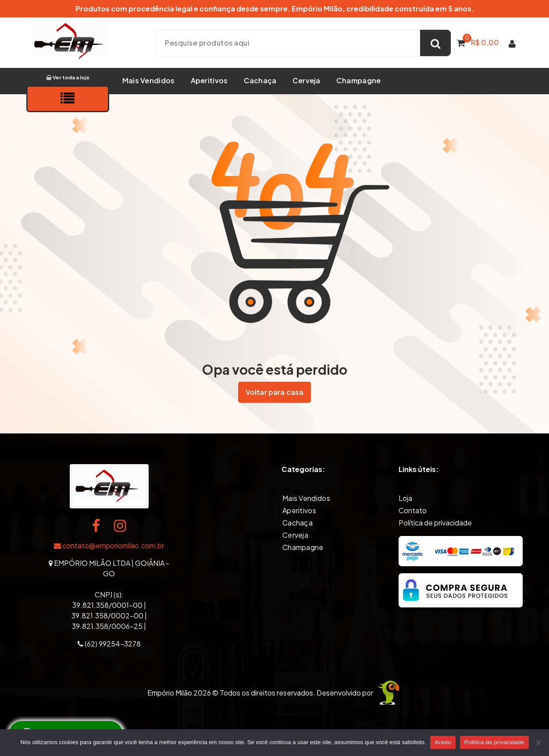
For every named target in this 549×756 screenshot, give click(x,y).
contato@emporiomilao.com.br (109, 545)
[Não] (538, 742)
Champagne (359, 80)
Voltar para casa (275, 392)
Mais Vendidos (149, 80)
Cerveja (307, 80)
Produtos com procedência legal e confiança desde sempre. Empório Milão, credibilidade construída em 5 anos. (275, 9)
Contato (413, 509)
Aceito (443, 742)
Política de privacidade (435, 522)
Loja (405, 497)
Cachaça (260, 80)
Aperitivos (209, 80)
